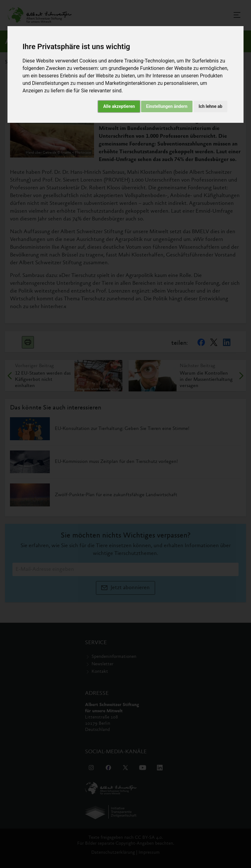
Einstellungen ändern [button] (167, 106)
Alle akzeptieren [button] (119, 106)
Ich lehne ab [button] (211, 106)
